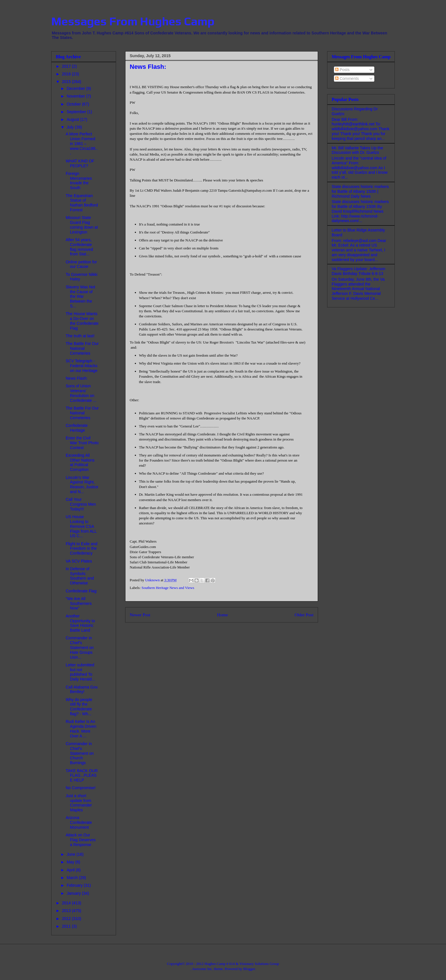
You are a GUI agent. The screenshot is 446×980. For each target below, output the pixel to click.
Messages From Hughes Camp (133, 21)
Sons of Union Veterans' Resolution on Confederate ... (81, 393)
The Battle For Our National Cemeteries (82, 348)
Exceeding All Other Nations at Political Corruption (80, 462)
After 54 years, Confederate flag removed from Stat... (79, 247)
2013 (67, 911)
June (71, 854)
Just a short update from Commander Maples (79, 803)
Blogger (249, 969)
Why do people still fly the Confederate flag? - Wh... (79, 707)
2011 (67, 926)
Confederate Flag (81, 591)
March (73, 878)
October (74, 104)
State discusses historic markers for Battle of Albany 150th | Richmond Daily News (360, 191)
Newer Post (140, 615)
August (73, 119)
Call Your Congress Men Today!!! (81, 504)
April (71, 870)
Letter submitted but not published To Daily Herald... (80, 672)
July (71, 127)
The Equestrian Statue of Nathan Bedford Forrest (82, 203)
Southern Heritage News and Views (168, 588)
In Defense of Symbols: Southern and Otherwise (80, 576)
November (76, 96)
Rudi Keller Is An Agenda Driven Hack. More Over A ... (81, 729)
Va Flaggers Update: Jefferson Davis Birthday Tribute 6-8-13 (359, 271)
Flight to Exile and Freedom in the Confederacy (81, 549)
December (76, 88)
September (77, 112)
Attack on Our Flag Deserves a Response (81, 840)
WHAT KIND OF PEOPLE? (80, 163)
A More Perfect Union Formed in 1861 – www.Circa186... (82, 143)
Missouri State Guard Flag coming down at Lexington (82, 225)
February (75, 885)
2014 (67, 903)
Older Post (304, 615)
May (71, 862)
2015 (67, 82)
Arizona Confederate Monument (79, 822)
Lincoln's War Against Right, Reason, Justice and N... (82, 485)
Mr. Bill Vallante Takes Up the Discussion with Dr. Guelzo (357, 150)
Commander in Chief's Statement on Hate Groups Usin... (80, 647)
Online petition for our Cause (81, 264)
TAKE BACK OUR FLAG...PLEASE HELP (82, 776)
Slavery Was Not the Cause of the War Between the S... (80, 296)
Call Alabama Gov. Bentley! (82, 689)
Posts (342, 70)
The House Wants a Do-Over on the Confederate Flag (82, 321)
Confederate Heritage (77, 428)
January (74, 893)
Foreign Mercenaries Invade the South (79, 181)
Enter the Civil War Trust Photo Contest (82, 443)
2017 (67, 66)
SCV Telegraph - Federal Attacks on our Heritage (82, 366)
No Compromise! (81, 788)
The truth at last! (80, 336)
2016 (67, 74)
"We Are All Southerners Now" (79, 603)
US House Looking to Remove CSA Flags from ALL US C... (81, 526)
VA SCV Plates (79, 561)
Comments (347, 78)
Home (222, 615)
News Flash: (77, 378)
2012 (67, 919)
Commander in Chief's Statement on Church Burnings (80, 753)
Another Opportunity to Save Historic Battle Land (80, 623)
